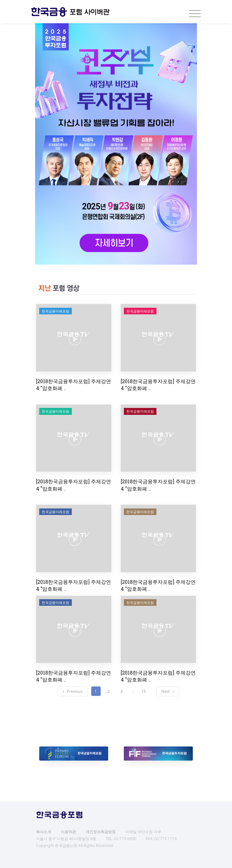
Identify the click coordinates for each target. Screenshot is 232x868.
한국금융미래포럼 (55, 311)
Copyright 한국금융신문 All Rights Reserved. (75, 846)
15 (144, 691)
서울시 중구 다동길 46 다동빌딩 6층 (66, 839)
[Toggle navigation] (193, 14)
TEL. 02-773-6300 (121, 839)
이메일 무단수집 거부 (143, 832)
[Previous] (73, 691)
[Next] (168, 691)
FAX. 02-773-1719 (161, 839)
